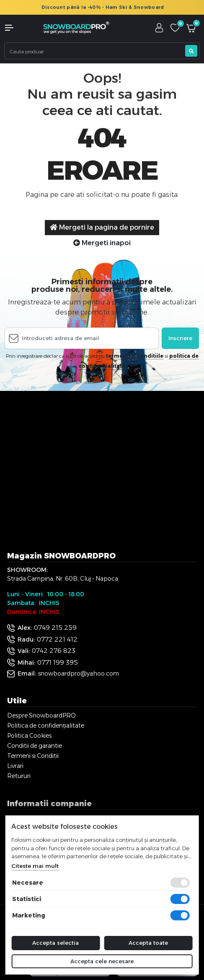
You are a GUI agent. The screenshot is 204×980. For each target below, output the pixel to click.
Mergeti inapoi (102, 243)
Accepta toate (148, 943)
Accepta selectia (56, 943)
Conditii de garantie (35, 746)
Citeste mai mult (35, 866)
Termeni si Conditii (33, 756)
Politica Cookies (29, 736)
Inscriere (180, 338)
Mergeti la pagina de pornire (102, 227)
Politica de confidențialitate (46, 726)
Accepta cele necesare (102, 961)
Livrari (15, 766)
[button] (17, 28)
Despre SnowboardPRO (41, 715)
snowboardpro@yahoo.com (79, 673)
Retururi (19, 776)
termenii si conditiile (135, 356)
